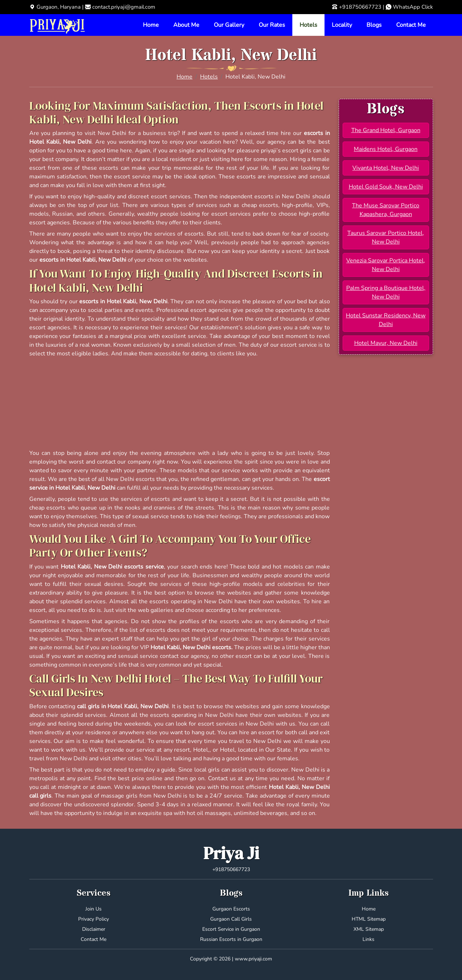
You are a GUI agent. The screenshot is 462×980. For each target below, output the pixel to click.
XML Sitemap (369, 929)
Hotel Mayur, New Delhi (386, 343)
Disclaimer (94, 929)
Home (151, 25)
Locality (342, 25)
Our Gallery (229, 25)
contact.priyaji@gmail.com (124, 7)
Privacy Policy (94, 919)
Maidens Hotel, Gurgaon (386, 149)
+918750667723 (360, 7)
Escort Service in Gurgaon (231, 929)
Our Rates (272, 25)
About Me (186, 25)
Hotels (308, 25)
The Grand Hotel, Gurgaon (386, 130)
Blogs (374, 25)
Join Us (94, 909)
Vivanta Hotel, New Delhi (386, 168)
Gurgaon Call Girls (231, 919)
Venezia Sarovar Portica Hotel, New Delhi (386, 265)
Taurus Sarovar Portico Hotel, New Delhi (386, 237)
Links (368, 939)
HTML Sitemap (369, 919)
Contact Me (411, 25)
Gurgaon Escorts (231, 909)
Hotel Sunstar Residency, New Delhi (386, 320)
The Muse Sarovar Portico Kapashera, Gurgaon (386, 210)
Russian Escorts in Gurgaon (231, 939)
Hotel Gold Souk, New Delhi (386, 187)
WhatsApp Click (413, 7)
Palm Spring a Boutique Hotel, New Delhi (386, 292)
